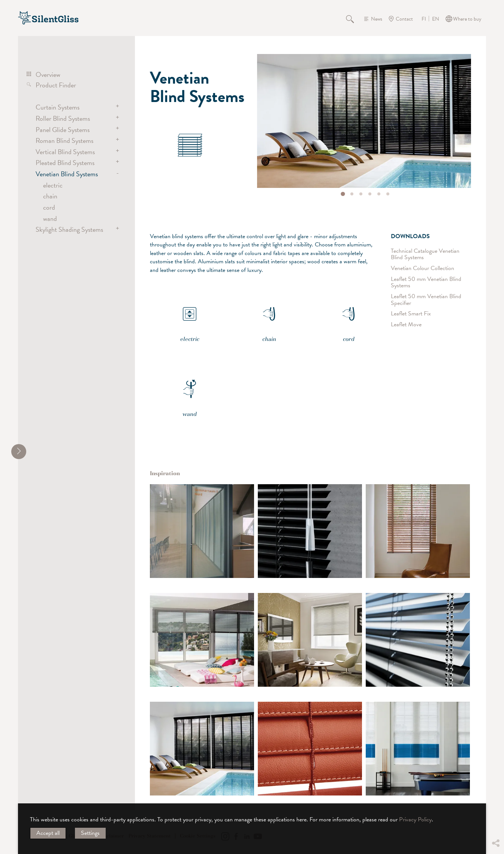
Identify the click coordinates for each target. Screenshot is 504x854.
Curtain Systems (58, 107)
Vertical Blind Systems (65, 152)
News (377, 19)
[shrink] (19, 452)
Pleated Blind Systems (65, 163)
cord (49, 207)
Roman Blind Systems (64, 140)
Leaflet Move (406, 325)
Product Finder (56, 85)
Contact (404, 19)
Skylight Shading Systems (69, 229)
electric (53, 185)
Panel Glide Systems (63, 130)
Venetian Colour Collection (422, 268)
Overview (48, 74)
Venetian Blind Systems (67, 174)
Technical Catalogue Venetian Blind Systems (425, 254)
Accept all (48, 833)
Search (354, 19)
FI (424, 19)
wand (50, 218)
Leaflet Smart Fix (411, 314)
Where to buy (467, 19)
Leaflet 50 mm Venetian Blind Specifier (426, 300)
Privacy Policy (415, 819)
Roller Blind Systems (63, 118)
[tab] (343, 194)
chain (50, 196)
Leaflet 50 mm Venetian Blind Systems (426, 282)
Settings (90, 833)
